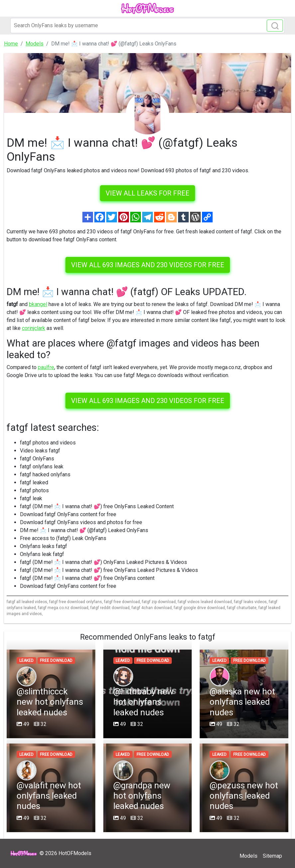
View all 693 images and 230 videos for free (148, 265)
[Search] (147, 26)
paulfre (46, 367)
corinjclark (34, 328)
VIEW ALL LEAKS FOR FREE (147, 193)
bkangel (38, 304)
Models (248, 856)
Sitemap (272, 856)
